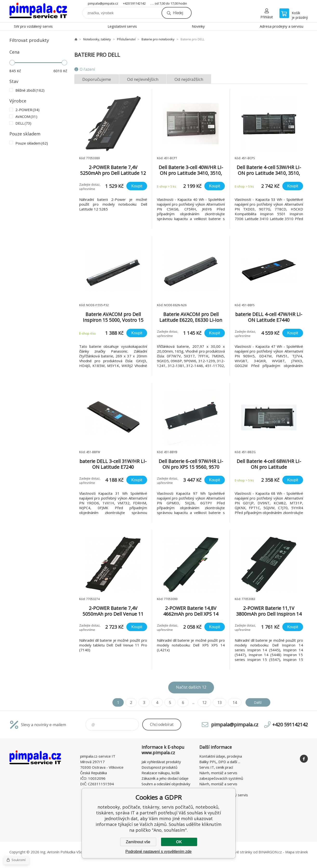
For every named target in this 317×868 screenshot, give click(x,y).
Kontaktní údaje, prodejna (221, 756)
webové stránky (239, 852)
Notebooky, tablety (97, 39)
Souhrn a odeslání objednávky (166, 784)
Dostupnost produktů (159, 767)
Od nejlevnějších (143, 79)
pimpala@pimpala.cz (103, 3)
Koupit (137, 186)
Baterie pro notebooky (158, 39)
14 (233, 703)
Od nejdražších (189, 79)
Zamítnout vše (138, 842)
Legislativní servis (122, 26)
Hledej (178, 13)
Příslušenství (126, 39)
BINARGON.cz (270, 852)
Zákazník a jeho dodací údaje (165, 778)
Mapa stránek (297, 852)
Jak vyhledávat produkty (161, 762)
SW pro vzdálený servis (33, 26)
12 (202, 703)
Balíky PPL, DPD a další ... (220, 762)
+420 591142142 (134, 3)
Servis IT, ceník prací (216, 767)
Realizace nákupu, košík (161, 773)
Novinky (198, 26)
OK (179, 842)
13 (217, 703)
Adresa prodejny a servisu (281, 26)
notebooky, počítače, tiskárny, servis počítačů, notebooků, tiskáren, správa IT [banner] (38, 11)
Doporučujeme (97, 79)
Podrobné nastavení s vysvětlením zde (158, 852)
